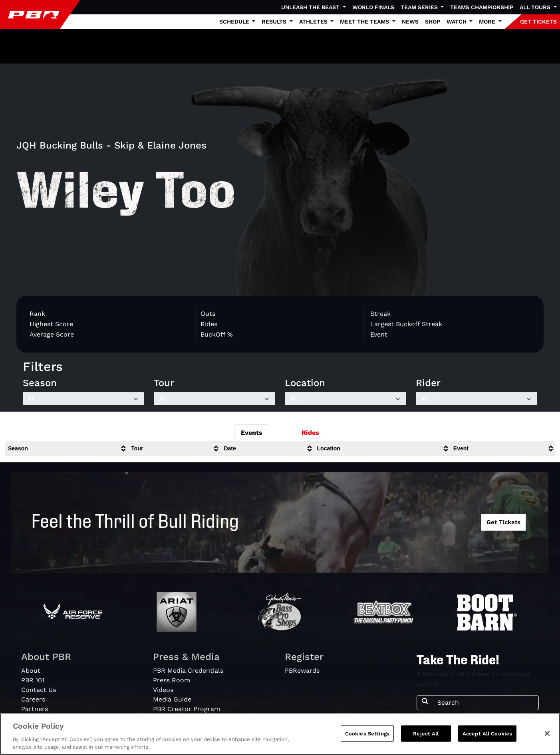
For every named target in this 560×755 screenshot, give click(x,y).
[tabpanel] (280, 452)
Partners (35, 709)
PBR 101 (33, 680)
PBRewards (302, 671)
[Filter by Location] (346, 399)
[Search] (486, 703)
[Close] (547, 737)
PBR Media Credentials (188, 671)
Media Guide (172, 699)
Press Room (172, 680)
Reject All (426, 738)
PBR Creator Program (187, 709)
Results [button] (275, 22)
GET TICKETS (538, 22)
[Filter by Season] (83, 399)
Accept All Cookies (487, 738)
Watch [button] (457, 22)
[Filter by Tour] (214, 399)
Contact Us (39, 690)
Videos (163, 690)
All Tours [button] (536, 7)
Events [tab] (252, 433)
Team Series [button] (420, 7)
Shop (433, 22)
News (410, 22)
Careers (33, 699)
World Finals (373, 7)
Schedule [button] (235, 22)
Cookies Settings (367, 738)
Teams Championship (482, 7)
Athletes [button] (314, 22)
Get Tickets (503, 522)
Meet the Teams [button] (365, 22)
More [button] (488, 22)
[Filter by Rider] (477, 399)
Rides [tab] (310, 433)
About (31, 671)
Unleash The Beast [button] (311, 7)
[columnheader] (66, 449)
